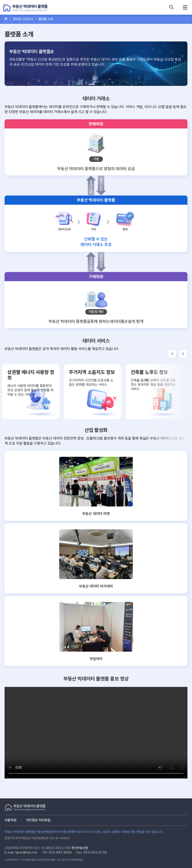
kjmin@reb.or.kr (27, 852)
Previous (172, 354)
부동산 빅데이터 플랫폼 (25, 8)
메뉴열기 (185, 7)
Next (183, 354)
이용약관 (11, 820)
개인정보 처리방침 (38, 820)
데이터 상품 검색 (171, 7)
